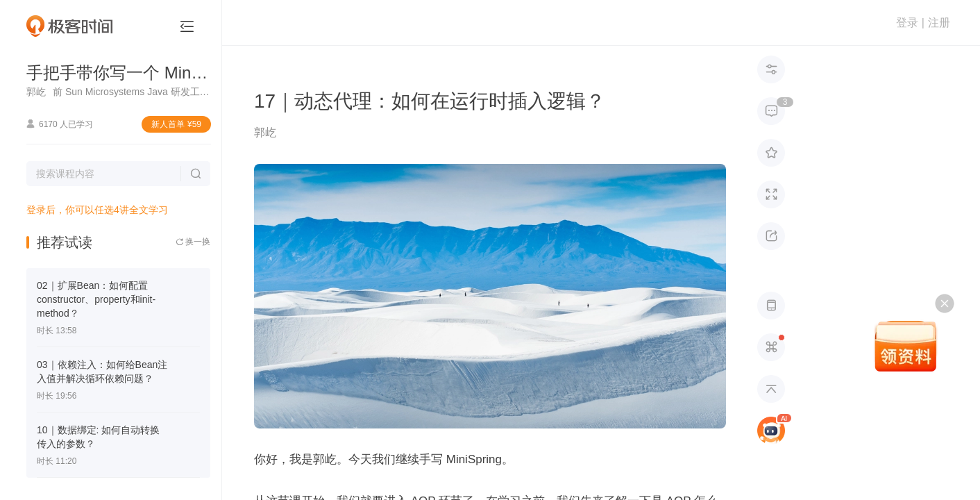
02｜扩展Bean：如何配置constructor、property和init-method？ (96, 299)
